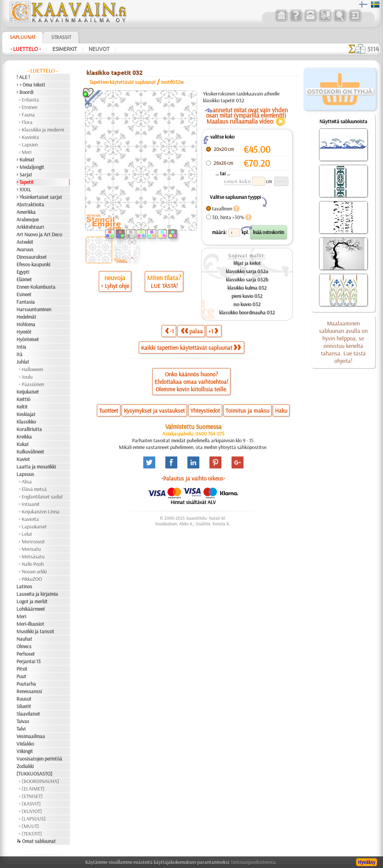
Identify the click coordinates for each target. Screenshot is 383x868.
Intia (21, 347)
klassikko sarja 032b (247, 279)
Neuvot (99, 49)
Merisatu (31, 549)
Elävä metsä (34, 489)
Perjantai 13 (29, 661)
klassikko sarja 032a (247, 271)
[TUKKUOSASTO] (34, 774)
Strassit (61, 37)
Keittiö (23, 399)
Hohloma (26, 324)
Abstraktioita (30, 204)
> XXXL (24, 189)
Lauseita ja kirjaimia (37, 594)
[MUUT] (30, 826)
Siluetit (24, 706)
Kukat (23, 444)
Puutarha (26, 684)
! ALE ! (23, 77)
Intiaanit (31, 504)
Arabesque (27, 219)
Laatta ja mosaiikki (36, 467)
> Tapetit (25, 182)
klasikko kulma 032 (247, 288)
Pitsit (22, 669)
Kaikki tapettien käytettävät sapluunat (191, 347)
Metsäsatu (33, 556)
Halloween (32, 369)
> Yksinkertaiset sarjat (39, 197)
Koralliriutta (29, 429)
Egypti (23, 272)
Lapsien (30, 145)
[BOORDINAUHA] (40, 781)
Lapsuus (25, 474)
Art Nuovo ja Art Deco (39, 234)
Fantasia (26, 302)
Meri (27, 152)
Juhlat (23, 362)
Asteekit (25, 242)
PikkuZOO (32, 579)
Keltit (22, 407)
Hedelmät (26, 317)
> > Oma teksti (31, 85)
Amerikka (26, 212)
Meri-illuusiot (30, 624)
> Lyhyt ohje (115, 286)
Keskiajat (26, 414)
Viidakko (25, 744)
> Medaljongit (30, 167)
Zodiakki (25, 766)
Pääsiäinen (33, 384)
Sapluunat (23, 37)
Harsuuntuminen (34, 309)
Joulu (27, 377)
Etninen (30, 107)
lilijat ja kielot (247, 263)
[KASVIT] (31, 804)
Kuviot (23, 459)
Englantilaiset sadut (42, 497)
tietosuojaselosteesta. (254, 862)
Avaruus (25, 249)
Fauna (28, 115)
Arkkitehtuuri (30, 227)
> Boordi (25, 92)
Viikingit (25, 751)
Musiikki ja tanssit (35, 631)
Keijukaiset (28, 392)
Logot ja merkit (32, 601)
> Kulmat (25, 160)
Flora (27, 122)
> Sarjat (24, 174)
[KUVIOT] (32, 811)
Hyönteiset (28, 339)
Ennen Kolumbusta (36, 287)
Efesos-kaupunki (33, 264)
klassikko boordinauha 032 (247, 312)
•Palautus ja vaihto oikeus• (193, 478)
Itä (19, 354)
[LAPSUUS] (34, 819)
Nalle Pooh (33, 564)
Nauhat (24, 639)
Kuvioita (30, 137)
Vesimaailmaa (31, 736)
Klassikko (26, 422)
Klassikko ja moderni (43, 130)
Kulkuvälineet (30, 452)
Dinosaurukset (32, 257)
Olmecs (24, 646)
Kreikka (24, 437)
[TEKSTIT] (32, 834)
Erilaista (30, 100)
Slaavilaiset (28, 714)
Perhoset (26, 654)
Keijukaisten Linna (41, 512)
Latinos (24, 586)
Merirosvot (33, 541)
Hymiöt (24, 332)
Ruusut (24, 699)
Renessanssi (29, 691)
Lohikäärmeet (31, 609)
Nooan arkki (34, 571)
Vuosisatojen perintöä (39, 759)
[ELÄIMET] (33, 789)
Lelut (27, 534)
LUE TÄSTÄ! (164, 286)
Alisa (27, 482)
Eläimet (24, 279)
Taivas (23, 721)
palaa (192, 331)
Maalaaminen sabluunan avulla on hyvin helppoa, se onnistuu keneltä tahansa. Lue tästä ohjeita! (343, 342)
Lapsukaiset (34, 526)
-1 (169, 331)
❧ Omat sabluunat (36, 841)
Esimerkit (65, 49)
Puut (21, 676)
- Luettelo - (26, 49)
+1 (213, 331)
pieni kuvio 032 (247, 296)
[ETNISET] (32, 796)
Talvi (21, 729)
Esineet (24, 294)
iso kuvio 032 (247, 304)
